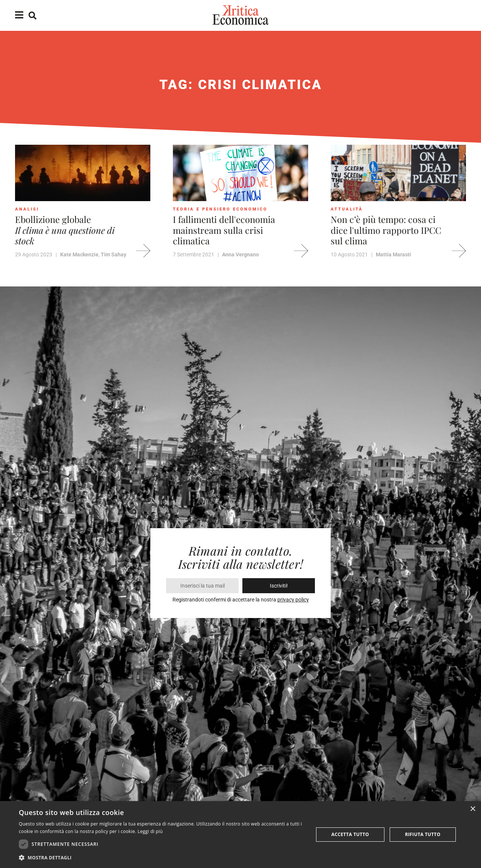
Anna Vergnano (240, 254)
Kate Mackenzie (79, 254)
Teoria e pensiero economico (220, 209)
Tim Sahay (113, 254)
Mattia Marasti (393, 254)
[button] (162, 858)
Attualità (347, 209)
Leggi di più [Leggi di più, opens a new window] (150, 831)
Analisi (27, 209)
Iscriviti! (279, 586)
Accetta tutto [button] (350, 834)
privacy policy (293, 600)
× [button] (473, 809)
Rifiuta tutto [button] (423, 834)
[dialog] (240, 835)
